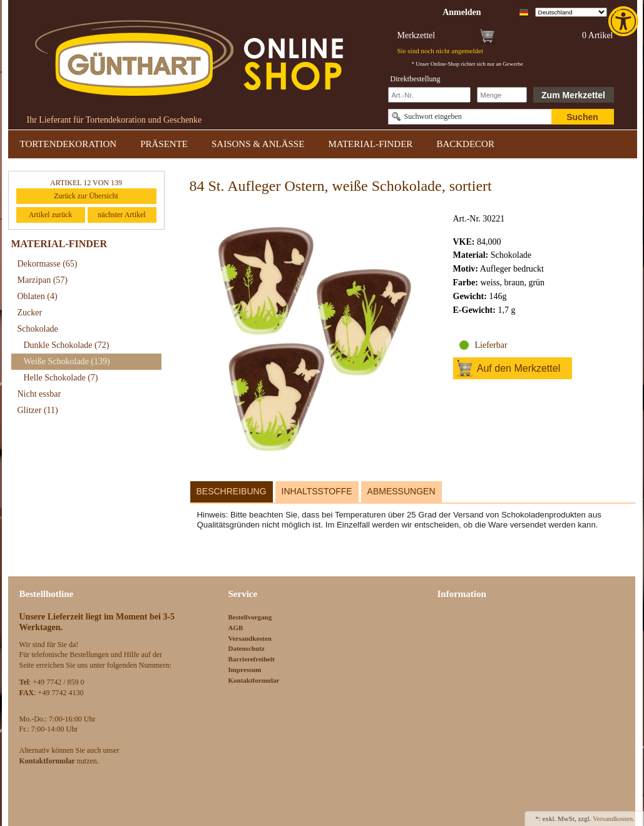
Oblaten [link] (38, 296)
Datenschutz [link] (247, 648)
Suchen (582, 117)
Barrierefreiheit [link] (252, 659)
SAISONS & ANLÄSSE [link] (258, 144)
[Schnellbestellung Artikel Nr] (429, 95)
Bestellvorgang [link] (250, 617)
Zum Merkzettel (573, 95)
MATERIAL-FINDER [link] (370, 144)
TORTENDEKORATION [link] (69, 144)
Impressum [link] (245, 670)
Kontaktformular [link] (254, 680)
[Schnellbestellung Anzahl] (502, 95)
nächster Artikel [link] (121, 215)
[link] (625, 21)
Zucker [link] (30, 313)
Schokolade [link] (38, 329)
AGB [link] (236, 628)
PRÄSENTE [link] (164, 144)
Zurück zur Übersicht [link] (86, 196)
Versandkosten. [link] (614, 818)
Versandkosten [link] (250, 638)
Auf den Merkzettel (519, 368)
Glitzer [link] (38, 410)
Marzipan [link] (43, 280)
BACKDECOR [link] (465, 144)
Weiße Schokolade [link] (67, 361)
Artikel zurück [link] (51, 215)
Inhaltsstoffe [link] (317, 491)
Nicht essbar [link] (39, 394)
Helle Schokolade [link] (61, 378)
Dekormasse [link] (48, 264)
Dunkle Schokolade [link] (67, 345)
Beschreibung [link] (232, 491)
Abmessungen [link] (401, 491)
